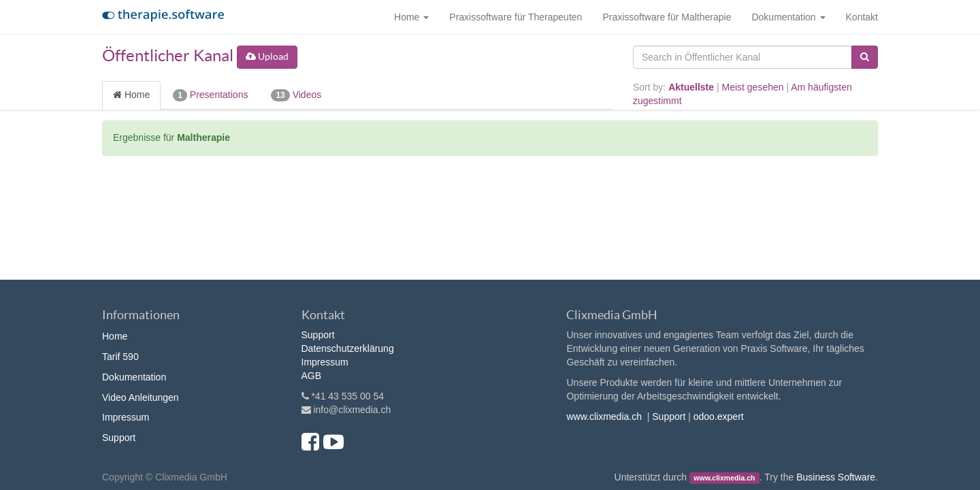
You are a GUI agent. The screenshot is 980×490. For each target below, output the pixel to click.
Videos (296, 95)
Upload (267, 56)
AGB (312, 376)
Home (131, 95)
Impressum (126, 417)
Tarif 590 (120, 357)
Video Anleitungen (141, 397)
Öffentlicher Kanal (168, 55)
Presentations (210, 95)
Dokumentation (134, 377)
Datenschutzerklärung (348, 348)
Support (119, 438)
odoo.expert (719, 416)
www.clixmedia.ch (604, 416)
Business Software (836, 477)
